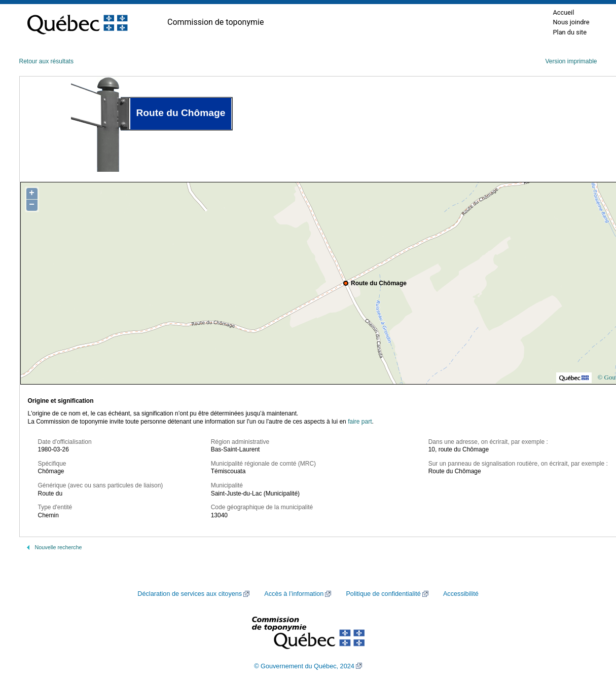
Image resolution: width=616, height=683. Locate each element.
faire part (360, 422)
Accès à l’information (294, 594)
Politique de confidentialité (383, 594)
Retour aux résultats (46, 61)
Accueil (563, 12)
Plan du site (570, 32)
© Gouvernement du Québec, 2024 (304, 666)
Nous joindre (571, 22)
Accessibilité (461, 594)
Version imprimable (571, 61)
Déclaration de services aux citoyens (190, 594)
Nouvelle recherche (59, 547)
